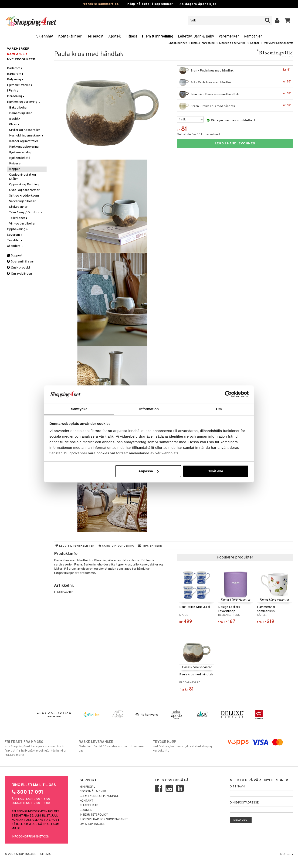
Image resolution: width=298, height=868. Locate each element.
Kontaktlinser (70, 37)
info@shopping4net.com (31, 837)
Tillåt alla (216, 471)
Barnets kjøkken (21, 113)
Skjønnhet (45, 37)
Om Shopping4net (93, 824)
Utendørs (15, 246)
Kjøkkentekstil (20, 158)
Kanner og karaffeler (24, 141)
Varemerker (229, 37)
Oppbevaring (18, 229)
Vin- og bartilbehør (22, 224)
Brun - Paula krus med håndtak (235, 71)
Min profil (87, 787)
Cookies (86, 810)
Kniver (15, 164)
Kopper (255, 43)
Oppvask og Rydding (24, 185)
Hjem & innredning (158, 37)
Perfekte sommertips (100, 4)
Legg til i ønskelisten (75, 546)
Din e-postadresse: (245, 803)
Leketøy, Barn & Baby (196, 37)
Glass (14, 124)
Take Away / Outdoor (26, 213)
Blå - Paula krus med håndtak (235, 82)
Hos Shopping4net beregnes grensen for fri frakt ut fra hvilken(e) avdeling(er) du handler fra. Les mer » (38, 748)
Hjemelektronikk (20, 85)
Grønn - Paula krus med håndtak (235, 106)
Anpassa (148, 471)
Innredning (16, 96)
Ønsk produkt (19, 268)
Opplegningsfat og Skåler (22, 177)
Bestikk (15, 119)
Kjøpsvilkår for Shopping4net (104, 820)
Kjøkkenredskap (21, 152)
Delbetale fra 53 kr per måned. (199, 134)
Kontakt (86, 801)
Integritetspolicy (94, 815)
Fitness (131, 37)
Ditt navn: (238, 787)
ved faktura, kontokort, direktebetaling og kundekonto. (186, 746)
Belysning (15, 80)
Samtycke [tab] (79, 409)
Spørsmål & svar (20, 262)
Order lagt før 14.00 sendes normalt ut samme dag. (112, 746)
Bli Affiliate (89, 806)
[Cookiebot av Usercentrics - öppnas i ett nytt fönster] (228, 394)
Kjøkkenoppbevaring (24, 147)
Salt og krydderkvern (24, 196)
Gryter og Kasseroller (25, 130)
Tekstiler (15, 240)
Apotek (115, 37)
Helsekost (95, 37)
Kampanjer (253, 37)
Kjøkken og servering (232, 43)
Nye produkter (21, 60)
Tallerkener (19, 218)
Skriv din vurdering (116, 546)
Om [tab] (219, 409)
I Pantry (13, 91)
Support (15, 256)
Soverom (15, 235)
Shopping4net (178, 43)
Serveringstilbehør (22, 201)
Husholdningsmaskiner (27, 136)
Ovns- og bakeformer (24, 190)
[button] (287, 20)
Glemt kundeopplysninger (100, 796)
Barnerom (16, 74)
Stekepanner (18, 207)
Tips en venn (150, 546)
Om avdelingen (19, 274)
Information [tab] (149, 409)
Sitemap (46, 854)
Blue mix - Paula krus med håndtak (235, 94)
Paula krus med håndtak (279, 43)
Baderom (15, 68)
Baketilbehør (18, 108)
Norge (287, 854)
